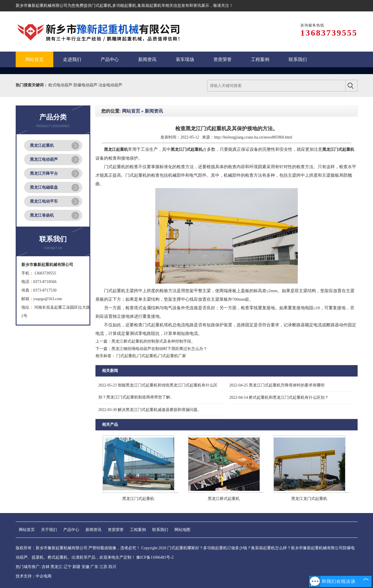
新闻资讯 (154, 111)
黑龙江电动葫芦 (44, 159)
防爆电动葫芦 (86, 85)
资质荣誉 (116, 530)
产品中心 (71, 530)
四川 (112, 567)
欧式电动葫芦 (61, 85)
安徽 (85, 567)
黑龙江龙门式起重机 (309, 499)
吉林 (46, 567)
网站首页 (131, 111)
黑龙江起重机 (42, 146)
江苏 (103, 567)
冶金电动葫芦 (110, 85)
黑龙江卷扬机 (42, 215)
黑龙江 (56, 567)
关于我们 (49, 530)
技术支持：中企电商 (34, 576)
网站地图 (182, 530)
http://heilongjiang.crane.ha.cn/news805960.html (253, 137)
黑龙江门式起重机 (138, 499)
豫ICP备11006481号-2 (155, 557)
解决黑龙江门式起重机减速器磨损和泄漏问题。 (150, 410)
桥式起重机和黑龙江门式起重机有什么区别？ (279, 397)
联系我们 (160, 530)
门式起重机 (101, 6)
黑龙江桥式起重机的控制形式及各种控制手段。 (153, 341)
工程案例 (138, 530)
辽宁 (68, 567)
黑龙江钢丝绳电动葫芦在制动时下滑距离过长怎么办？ (159, 349)
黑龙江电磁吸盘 (44, 187)
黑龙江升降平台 (44, 173)
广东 (94, 567)
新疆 (76, 567)
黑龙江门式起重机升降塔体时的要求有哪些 (277, 385)
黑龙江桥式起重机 (224, 499)
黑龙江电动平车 (44, 201)
